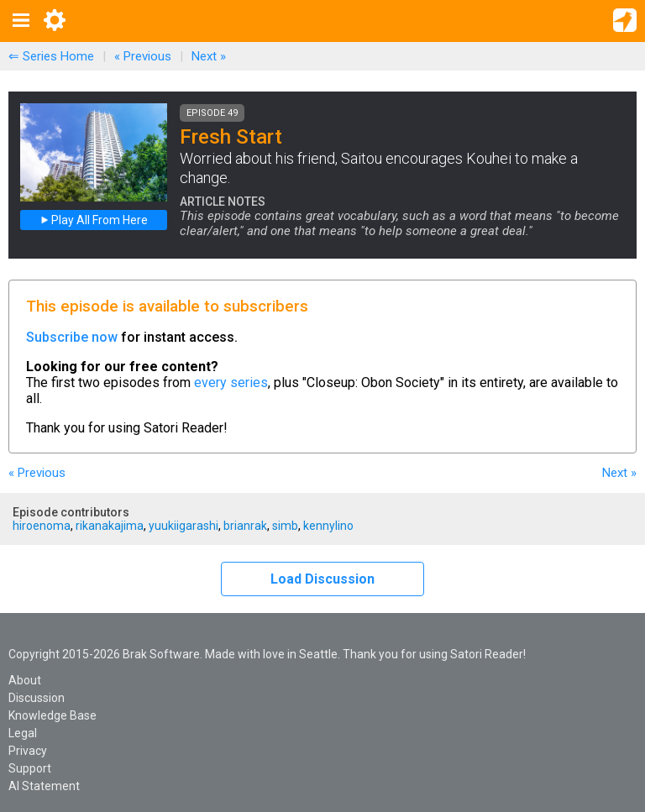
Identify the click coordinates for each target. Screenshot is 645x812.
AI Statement (44, 786)
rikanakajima (110, 526)
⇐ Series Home (51, 56)
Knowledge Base (52, 715)
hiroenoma (42, 526)
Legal (23, 733)
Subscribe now (72, 337)
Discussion (37, 698)
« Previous (143, 56)
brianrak (245, 526)
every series (231, 382)
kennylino (328, 526)
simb (285, 526)
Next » (209, 56)
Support (30, 768)
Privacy (28, 751)
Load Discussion (322, 579)
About (25, 680)
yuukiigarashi (184, 526)
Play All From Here (94, 220)
